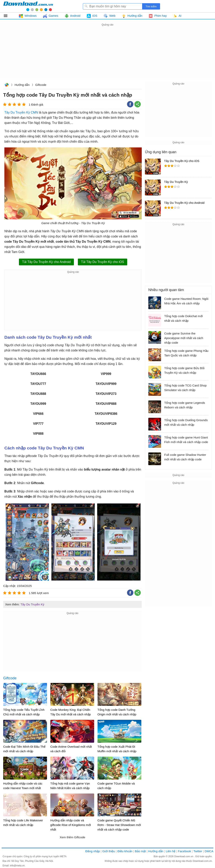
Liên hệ (171, 851)
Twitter (198, 851)
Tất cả (8, 16)
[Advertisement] (107, 55)
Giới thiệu (109, 851)
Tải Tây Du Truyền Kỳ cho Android (46, 262)
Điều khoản (125, 851)
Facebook (185, 851)
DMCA (209, 851)
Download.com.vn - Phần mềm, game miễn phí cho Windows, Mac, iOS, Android (28, 6)
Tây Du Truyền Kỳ (32, 604)
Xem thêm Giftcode (72, 837)
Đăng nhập (93, 851)
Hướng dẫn (22, 85)
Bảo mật (140, 851)
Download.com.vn (7, 85)
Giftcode (41, 85)
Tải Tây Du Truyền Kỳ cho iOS (103, 262)
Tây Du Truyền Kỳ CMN (21, 112)
